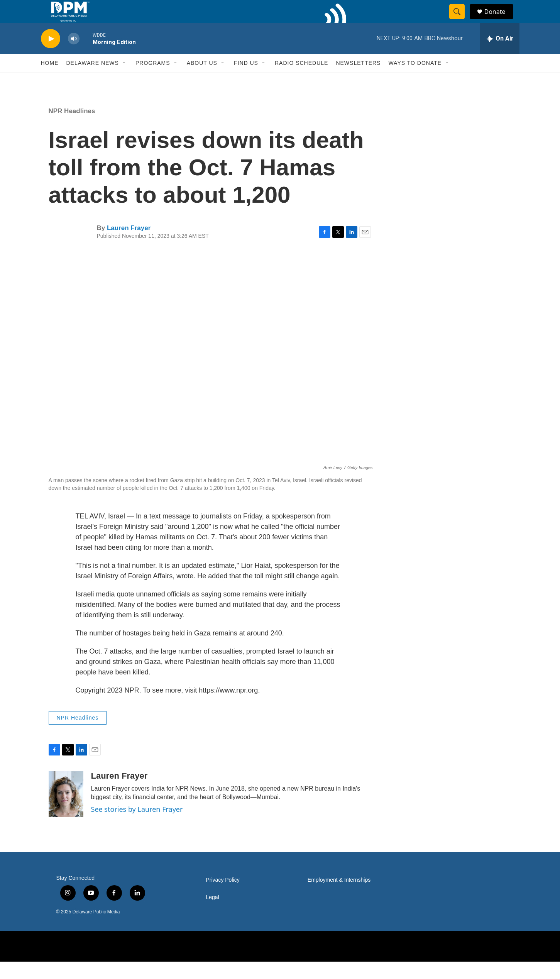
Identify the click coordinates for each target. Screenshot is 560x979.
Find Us (246, 80)
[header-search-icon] (461, 20)
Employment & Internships (339, 897)
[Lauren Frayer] (66, 811)
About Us (202, 80)
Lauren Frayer (129, 245)
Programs (153, 80)
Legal (213, 915)
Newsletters (358, 80)
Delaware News (93, 80)
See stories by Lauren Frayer (137, 827)
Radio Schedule (301, 80)
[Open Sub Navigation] (125, 80)
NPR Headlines (72, 128)
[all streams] (500, 56)
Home (50, 80)
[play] (51, 56)
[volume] (74, 56)
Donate (500, 20)
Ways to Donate (415, 80)
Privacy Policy (223, 897)
